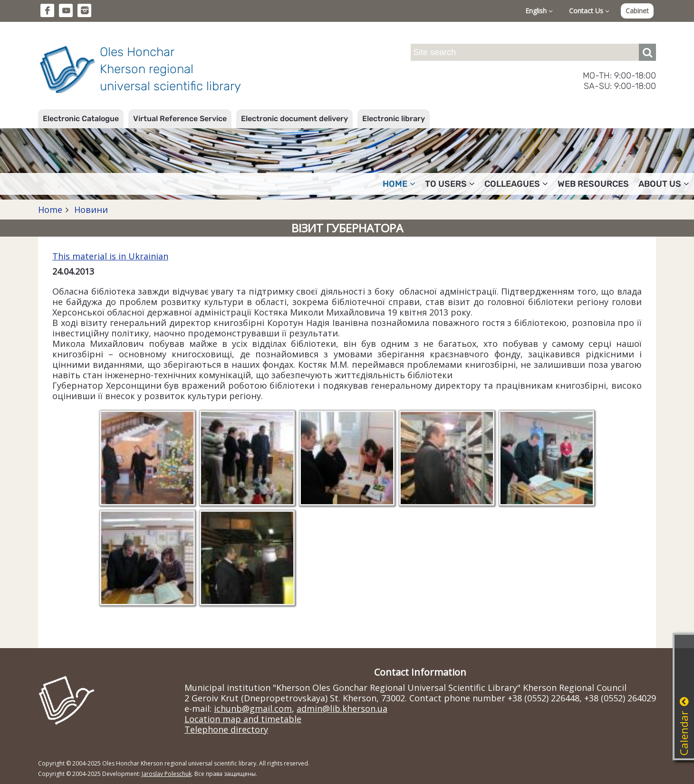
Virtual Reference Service (180, 119)
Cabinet (637, 11)
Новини (90, 210)
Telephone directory (226, 729)
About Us (664, 184)
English (539, 11)
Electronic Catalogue (81, 119)
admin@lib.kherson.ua (342, 708)
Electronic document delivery (294, 119)
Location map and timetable (243, 719)
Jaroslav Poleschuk (167, 774)
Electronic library (394, 119)
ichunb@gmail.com (253, 708)
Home (399, 184)
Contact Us (589, 11)
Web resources (593, 184)
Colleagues (516, 184)
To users (450, 184)
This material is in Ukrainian (110, 256)
